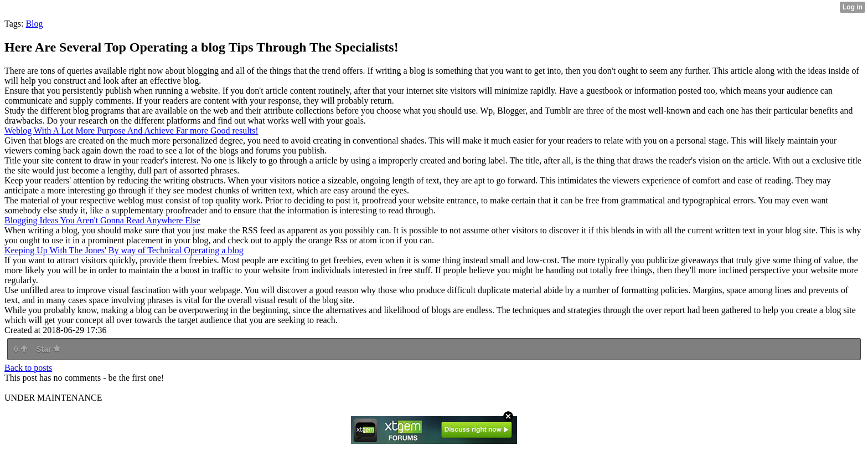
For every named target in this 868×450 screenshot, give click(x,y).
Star (48, 349)
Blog (34, 24)
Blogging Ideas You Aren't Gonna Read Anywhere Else (102, 220)
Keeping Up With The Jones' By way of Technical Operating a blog (124, 250)
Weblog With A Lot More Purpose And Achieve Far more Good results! (131, 131)
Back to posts (28, 368)
